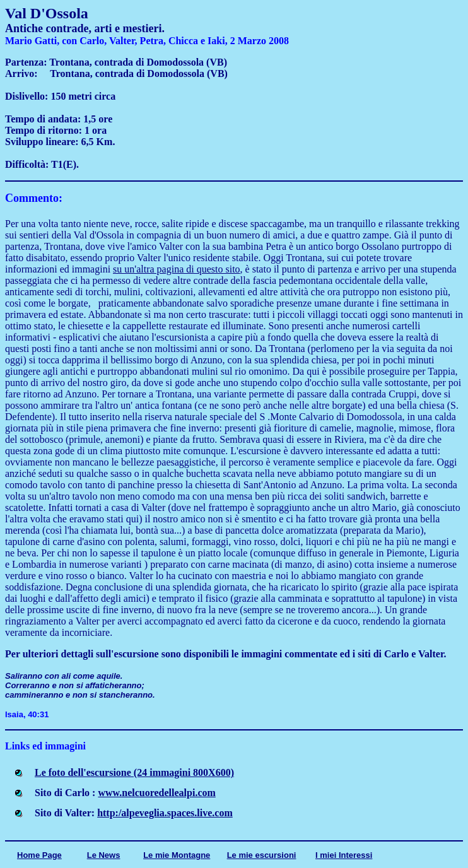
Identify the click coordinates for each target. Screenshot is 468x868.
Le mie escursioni (262, 855)
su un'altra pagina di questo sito (177, 269)
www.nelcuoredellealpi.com (156, 793)
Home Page (39, 855)
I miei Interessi (344, 855)
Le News (104, 855)
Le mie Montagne (177, 855)
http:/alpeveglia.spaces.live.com (165, 813)
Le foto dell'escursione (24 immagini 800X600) (134, 772)
